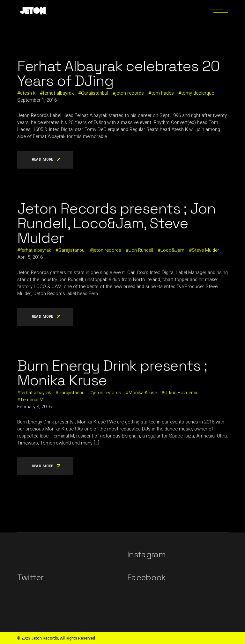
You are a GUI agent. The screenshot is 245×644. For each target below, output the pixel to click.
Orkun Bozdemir (181, 393)
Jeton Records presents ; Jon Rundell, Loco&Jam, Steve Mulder (116, 223)
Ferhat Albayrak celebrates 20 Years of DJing (119, 73)
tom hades (163, 93)
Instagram (146, 554)
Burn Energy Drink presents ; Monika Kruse (112, 373)
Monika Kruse (143, 393)
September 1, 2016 (37, 100)
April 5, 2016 (30, 257)
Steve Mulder (205, 250)
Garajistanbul (95, 93)
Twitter (30, 577)
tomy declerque (198, 93)
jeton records (130, 93)
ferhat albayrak (58, 93)
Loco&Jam (172, 250)
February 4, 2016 (34, 407)
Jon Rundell (141, 250)
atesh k (28, 93)
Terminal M (32, 400)
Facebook (146, 577)
